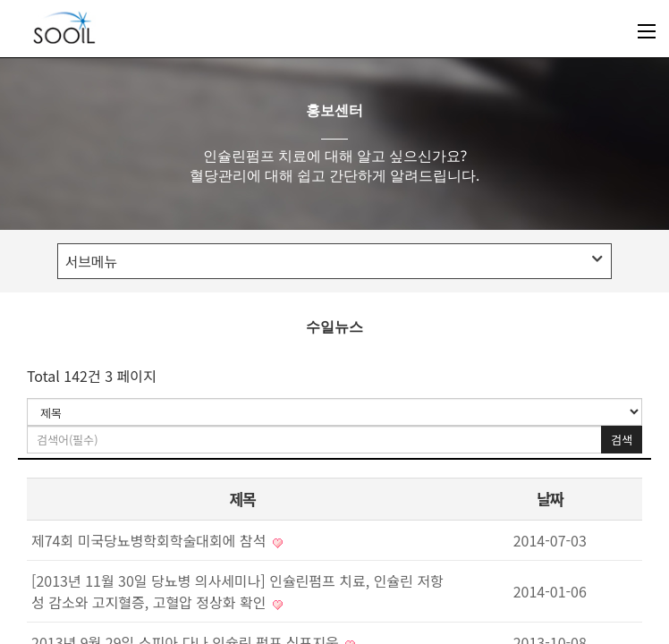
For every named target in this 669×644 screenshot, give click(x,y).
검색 (622, 440)
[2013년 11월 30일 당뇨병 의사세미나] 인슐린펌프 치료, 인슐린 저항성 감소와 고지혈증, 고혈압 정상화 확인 (237, 591)
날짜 (550, 499)
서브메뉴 (333, 261)
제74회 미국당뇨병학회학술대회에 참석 (157, 540)
